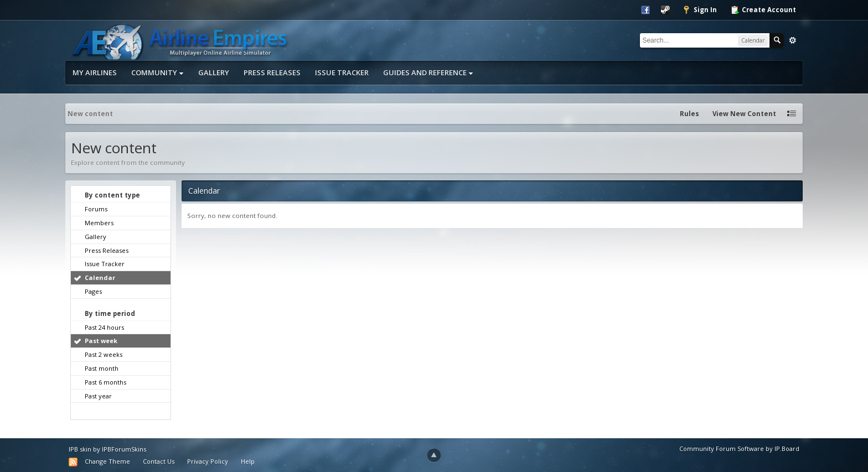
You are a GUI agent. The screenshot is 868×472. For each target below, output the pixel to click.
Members (99, 223)
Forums (96, 209)
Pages (93, 291)
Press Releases (272, 72)
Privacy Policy (208, 461)
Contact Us (159, 461)
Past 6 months (105, 382)
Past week (101, 341)
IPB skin (80, 449)
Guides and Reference (428, 72)
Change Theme (107, 461)
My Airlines (95, 72)
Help (248, 461)
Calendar (100, 278)
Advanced (793, 40)
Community (157, 72)
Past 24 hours (104, 327)
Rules (689, 114)
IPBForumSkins (124, 449)
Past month (102, 368)
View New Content (744, 114)
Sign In (699, 10)
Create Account (763, 10)
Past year (98, 396)
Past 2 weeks (104, 354)
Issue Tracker (342, 72)
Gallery (214, 72)
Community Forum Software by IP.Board (739, 448)
